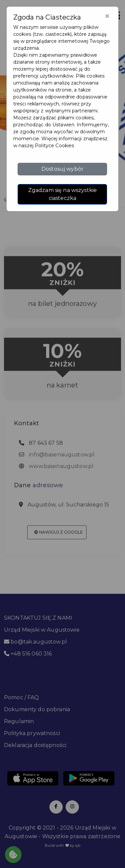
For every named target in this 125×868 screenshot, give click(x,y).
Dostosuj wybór (62, 169)
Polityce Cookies (54, 146)
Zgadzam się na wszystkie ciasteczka (62, 194)
